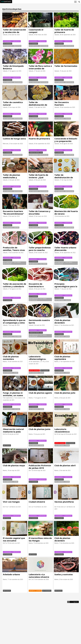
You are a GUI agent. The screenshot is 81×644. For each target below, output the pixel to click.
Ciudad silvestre (37, 502)
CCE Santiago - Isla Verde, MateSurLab (12, 263)
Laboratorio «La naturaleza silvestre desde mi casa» (39, 576)
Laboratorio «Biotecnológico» (37, 358)
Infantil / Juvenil (35, 591)
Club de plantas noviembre (11, 358)
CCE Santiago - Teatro (63, 119)
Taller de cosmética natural (13, 104)
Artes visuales (34, 370)
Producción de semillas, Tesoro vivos (14, 249)
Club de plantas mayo (14, 465)
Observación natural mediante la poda (13, 430)
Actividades (8, 44)
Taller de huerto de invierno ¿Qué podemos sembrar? (38, 176)
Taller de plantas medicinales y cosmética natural (12, 176)
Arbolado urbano (11, 574)
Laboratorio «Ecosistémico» (62, 430)
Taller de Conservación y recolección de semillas (14, 31)
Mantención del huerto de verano (66, 213)
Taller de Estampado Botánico (13, 67)
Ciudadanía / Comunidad (12, 41)
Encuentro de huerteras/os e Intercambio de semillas (36, 285)
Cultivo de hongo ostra (14, 139)
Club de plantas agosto (40, 393)
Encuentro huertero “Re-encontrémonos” (13, 213)
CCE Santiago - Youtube (11, 409)
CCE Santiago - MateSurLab (38, 46)
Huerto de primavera (39, 139)
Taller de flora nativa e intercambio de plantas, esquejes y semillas (40, 67)
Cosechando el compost (36, 31)
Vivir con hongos (11, 502)
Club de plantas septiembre (62, 358)
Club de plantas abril (65, 465)
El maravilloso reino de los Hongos (40, 539)
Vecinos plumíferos (64, 502)
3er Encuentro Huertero (62, 104)
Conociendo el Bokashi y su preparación (66, 140)
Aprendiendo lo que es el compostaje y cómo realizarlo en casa (14, 321)
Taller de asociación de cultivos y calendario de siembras (14, 285)
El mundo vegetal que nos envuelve (14, 539)
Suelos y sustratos (64, 574)
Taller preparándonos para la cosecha (40, 249)
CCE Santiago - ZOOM (62, 336)
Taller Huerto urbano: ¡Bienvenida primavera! (65, 249)
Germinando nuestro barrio (39, 321)
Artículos (7, 445)
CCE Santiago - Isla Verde (38, 264)
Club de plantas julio (65, 393)
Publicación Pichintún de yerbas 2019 (40, 467)
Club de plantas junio (39, 429)
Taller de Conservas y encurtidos (39, 213)
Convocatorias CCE (36, 153)
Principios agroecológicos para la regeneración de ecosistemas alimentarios (66, 285)
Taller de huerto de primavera (64, 31)
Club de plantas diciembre (62, 321)
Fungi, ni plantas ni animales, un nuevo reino (13, 394)
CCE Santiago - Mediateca (12, 46)
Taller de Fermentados (66, 66)
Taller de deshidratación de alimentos (38, 104)
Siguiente (75, 602)
